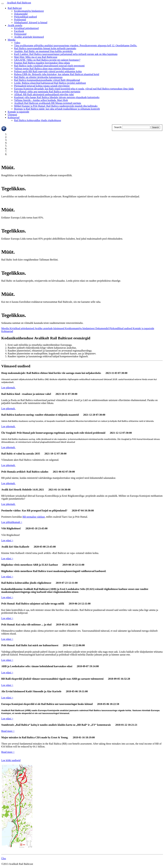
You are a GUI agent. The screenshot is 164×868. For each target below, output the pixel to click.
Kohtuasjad (14, 117)
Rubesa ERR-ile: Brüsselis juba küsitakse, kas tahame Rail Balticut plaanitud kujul (57, 74)
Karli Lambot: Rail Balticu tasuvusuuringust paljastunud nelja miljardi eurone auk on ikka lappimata (66, 54)
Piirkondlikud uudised (25, 17)
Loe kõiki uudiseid (11, 760)
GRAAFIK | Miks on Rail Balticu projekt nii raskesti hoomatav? (47, 60)
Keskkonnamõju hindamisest (29, 11)
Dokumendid (21, 14)
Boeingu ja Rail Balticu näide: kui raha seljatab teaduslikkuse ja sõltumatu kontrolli (57, 109)
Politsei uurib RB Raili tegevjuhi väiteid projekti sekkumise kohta (48, 71)
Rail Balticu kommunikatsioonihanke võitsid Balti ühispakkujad (47, 80)
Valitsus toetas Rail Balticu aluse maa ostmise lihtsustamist (44, 69)
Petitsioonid (20, 34)
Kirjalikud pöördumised (26, 28)
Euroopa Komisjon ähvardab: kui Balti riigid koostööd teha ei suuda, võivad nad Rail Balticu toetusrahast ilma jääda (74, 89)
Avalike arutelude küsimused (29, 37)
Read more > (8, 731)
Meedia (12, 40)
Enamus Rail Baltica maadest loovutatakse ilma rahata (42, 63)
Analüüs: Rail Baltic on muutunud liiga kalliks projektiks (43, 51)
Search (118, 127)
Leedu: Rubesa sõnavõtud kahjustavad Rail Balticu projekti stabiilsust (50, 83)
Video (17, 43)
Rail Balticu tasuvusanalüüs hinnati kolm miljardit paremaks (45, 48)
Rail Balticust (15, 8)
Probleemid (20, 20)
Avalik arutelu (15, 25)
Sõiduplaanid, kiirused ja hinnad (31, 22)
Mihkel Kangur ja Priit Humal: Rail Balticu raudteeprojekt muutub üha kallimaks (56, 106)
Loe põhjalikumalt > (12, 522)
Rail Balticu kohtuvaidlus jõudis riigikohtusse (38, 120)
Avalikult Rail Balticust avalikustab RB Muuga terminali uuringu (48, 103)
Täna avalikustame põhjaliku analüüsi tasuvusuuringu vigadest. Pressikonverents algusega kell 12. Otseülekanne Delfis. (76, 45)
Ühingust (12, 115)
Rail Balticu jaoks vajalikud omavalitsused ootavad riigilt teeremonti (49, 66)
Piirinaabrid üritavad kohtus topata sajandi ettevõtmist (42, 86)
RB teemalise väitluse (34, 517)
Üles (4, 858)
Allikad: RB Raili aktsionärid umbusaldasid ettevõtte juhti (44, 94)
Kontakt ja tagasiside (18, 112)
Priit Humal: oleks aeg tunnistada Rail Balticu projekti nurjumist (47, 92)
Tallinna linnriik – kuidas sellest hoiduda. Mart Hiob (41, 100)
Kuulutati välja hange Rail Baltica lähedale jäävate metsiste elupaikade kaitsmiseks (57, 97)
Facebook (19, 31)
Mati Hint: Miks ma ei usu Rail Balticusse (36, 57)
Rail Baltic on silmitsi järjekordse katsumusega (38, 77)
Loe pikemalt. (8, 388)
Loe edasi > (7, 540)
